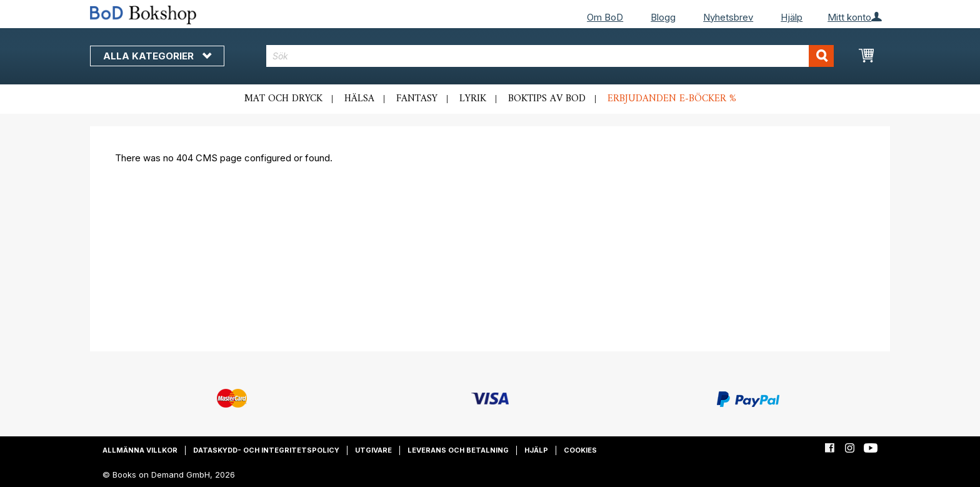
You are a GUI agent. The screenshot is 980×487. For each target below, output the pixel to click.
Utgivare (373, 450)
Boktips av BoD (547, 99)
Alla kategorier (157, 56)
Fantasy (417, 99)
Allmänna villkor (140, 450)
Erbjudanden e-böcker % (672, 99)
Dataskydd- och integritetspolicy (266, 450)
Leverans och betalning (458, 450)
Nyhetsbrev (728, 17)
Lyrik (473, 99)
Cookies (580, 450)
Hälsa (359, 99)
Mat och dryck (283, 99)
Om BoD (605, 17)
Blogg (663, 17)
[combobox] (550, 56)
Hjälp (792, 17)
